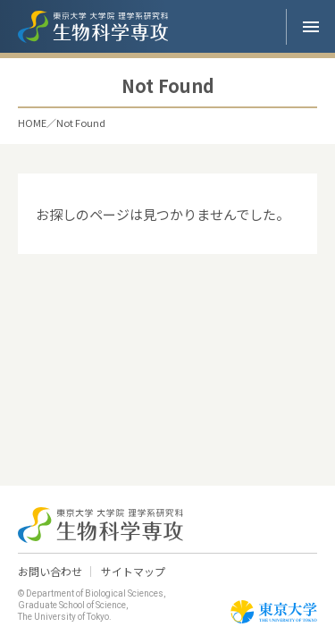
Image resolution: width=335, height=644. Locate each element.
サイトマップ (133, 572)
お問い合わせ (50, 572)
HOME (32, 123)
